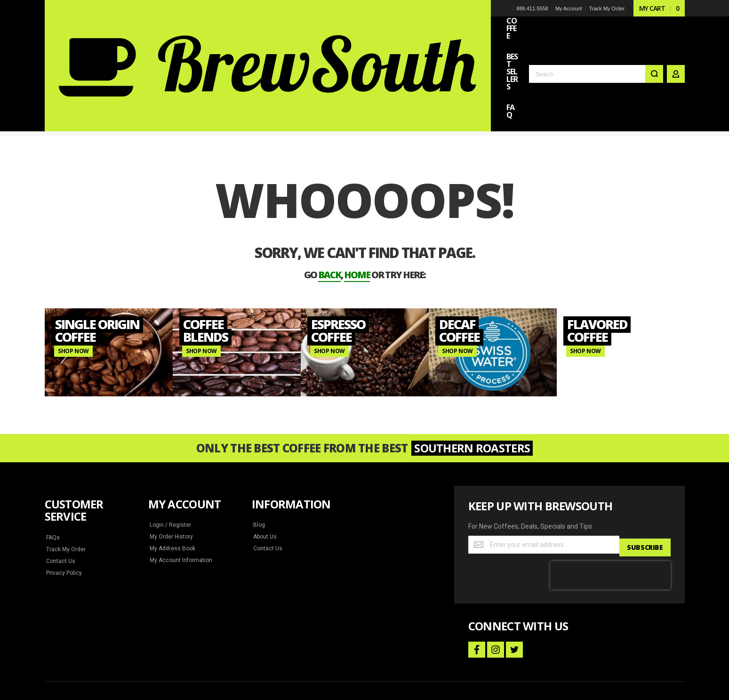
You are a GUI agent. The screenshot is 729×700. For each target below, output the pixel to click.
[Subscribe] (645, 483)
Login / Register (169, 464)
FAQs (53, 476)
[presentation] (610, 511)
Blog (259, 464)
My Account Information (179, 499)
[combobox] (596, 34)
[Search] (654, 34)
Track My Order (606, 8)
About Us (265, 475)
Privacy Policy (64, 512)
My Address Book (172, 487)
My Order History (171, 475)
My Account (568, 8)
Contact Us (60, 500)
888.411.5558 (532, 8)
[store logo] (111, 25)
